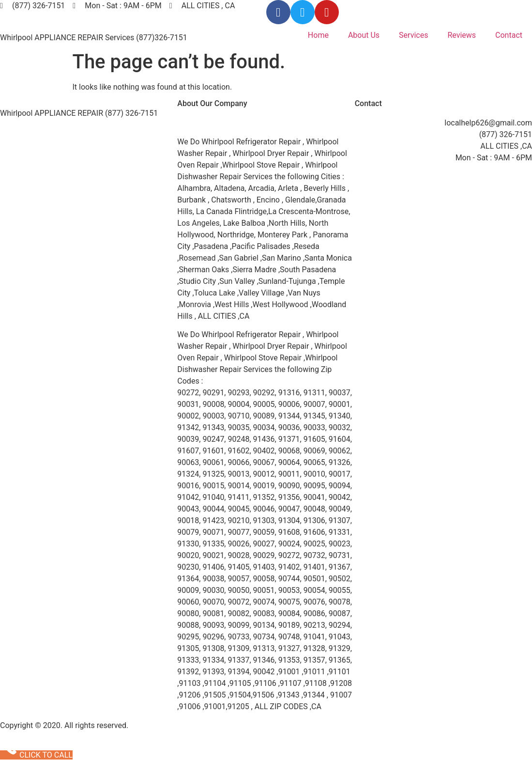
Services (413, 35)
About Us (364, 35)
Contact (509, 35)
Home (318, 35)
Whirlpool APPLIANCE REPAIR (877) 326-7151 (79, 113)
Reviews (462, 35)
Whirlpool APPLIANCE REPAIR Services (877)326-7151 (94, 38)
